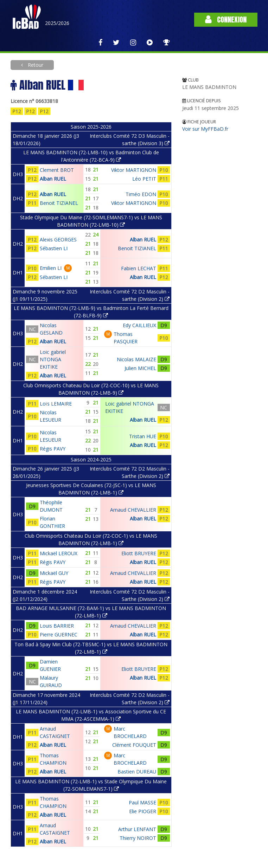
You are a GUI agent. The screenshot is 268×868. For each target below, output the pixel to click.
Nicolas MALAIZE (136, 359)
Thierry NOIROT (138, 838)
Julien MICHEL (140, 368)
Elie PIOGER (143, 811)
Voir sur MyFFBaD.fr (205, 129)
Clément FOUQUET (134, 745)
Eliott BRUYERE (139, 553)
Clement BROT (57, 170)
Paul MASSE (142, 802)
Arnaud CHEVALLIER (133, 510)
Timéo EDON (141, 194)
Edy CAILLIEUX (139, 325)
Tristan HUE (143, 436)
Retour (35, 65)
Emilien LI (51, 268)
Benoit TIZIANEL (59, 203)
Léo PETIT (144, 179)
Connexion (226, 20)
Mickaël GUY (54, 573)
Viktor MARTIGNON (134, 170)
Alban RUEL (53, 179)
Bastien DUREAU (137, 772)
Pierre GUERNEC (59, 634)
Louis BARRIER (57, 626)
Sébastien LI (54, 248)
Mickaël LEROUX (59, 553)
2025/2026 (57, 23)
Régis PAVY (53, 449)
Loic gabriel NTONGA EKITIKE (53, 359)
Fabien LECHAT (139, 268)
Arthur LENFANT (137, 829)
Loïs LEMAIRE (56, 404)
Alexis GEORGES (58, 239)
